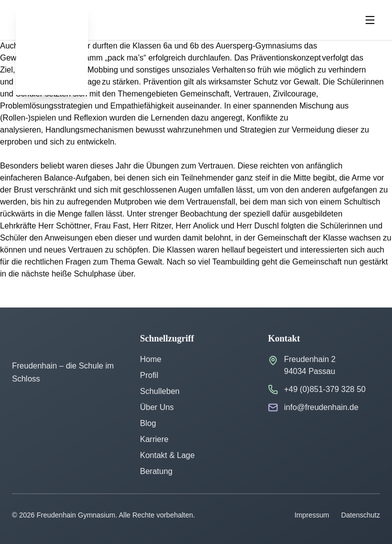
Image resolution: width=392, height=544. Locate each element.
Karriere (154, 439)
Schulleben (160, 391)
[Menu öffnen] (370, 20)
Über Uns (157, 407)
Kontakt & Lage (167, 455)
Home (151, 359)
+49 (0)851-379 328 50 (325, 389)
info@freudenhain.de (321, 407)
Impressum (312, 515)
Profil (149, 375)
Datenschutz (360, 515)
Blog (148, 423)
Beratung (156, 471)
